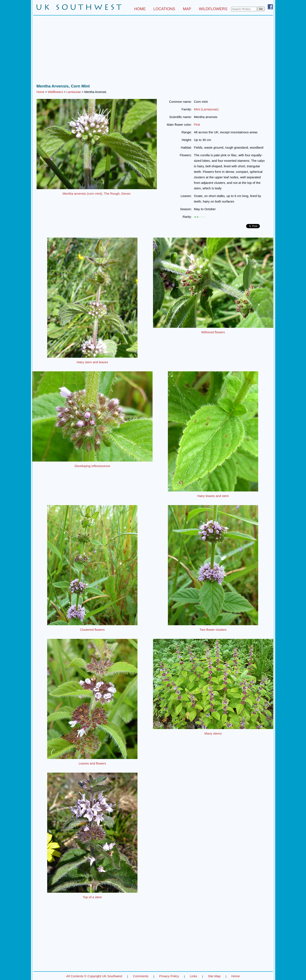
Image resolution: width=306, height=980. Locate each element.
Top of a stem (92, 897)
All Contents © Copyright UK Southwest (94, 976)
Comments (141, 976)
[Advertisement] (153, 51)
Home (40, 92)
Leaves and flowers (92, 763)
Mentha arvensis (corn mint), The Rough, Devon (97, 194)
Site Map (214, 976)
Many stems (213, 733)
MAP (187, 9)
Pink (197, 125)
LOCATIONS (164, 9)
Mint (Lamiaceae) (206, 109)
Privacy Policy (169, 976)
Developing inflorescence (92, 466)
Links (193, 976)
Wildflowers (55, 92)
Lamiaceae (74, 92)
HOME (140, 9)
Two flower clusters (213, 630)
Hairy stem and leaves (92, 362)
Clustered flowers (92, 630)
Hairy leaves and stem (213, 496)
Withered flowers (213, 332)
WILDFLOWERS (213, 9)
